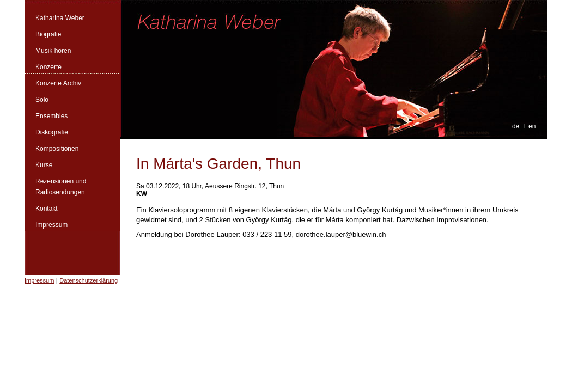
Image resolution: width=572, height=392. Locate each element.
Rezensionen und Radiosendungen (61, 187)
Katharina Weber (60, 18)
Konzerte (48, 67)
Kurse (44, 165)
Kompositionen (57, 149)
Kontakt (47, 209)
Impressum (51, 225)
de (516, 126)
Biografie (48, 34)
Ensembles (51, 116)
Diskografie (52, 132)
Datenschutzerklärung (89, 280)
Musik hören (53, 51)
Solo (42, 100)
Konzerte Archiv (58, 83)
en (532, 126)
